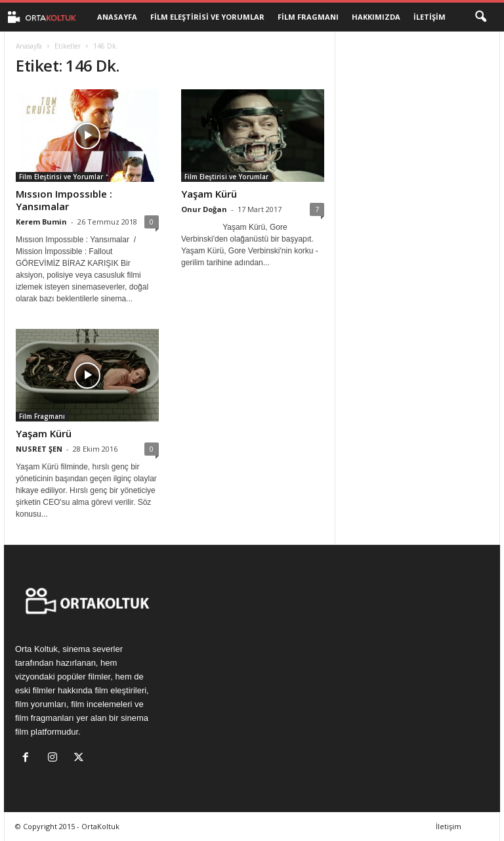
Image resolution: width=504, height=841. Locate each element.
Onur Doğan (204, 209)
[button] (480, 17)
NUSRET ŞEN (39, 449)
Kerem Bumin (41, 222)
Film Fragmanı (308, 17)
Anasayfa (117, 17)
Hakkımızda (376, 17)
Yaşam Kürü (209, 194)
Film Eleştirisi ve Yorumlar (207, 17)
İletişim (430, 17)
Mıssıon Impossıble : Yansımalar (64, 200)
